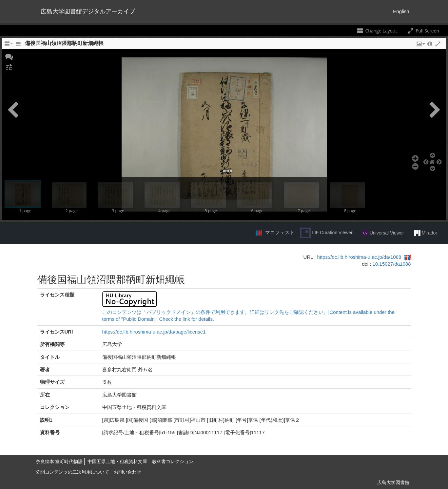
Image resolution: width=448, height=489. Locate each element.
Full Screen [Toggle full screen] (423, 31)
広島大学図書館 (393, 482)
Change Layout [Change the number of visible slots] (377, 31)
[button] (9, 56)
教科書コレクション (173, 461)
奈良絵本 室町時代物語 (59, 461)
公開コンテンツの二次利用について (72, 472)
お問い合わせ (127, 472)
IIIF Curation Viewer (326, 233)
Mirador (426, 233)
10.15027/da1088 (392, 264)
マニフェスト (280, 232)
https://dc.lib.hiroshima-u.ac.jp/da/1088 (359, 257)
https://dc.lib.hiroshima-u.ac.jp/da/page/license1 (154, 332)
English (401, 11)
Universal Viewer (383, 233)
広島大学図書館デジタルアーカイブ (88, 11)
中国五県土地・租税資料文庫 (117, 461)
